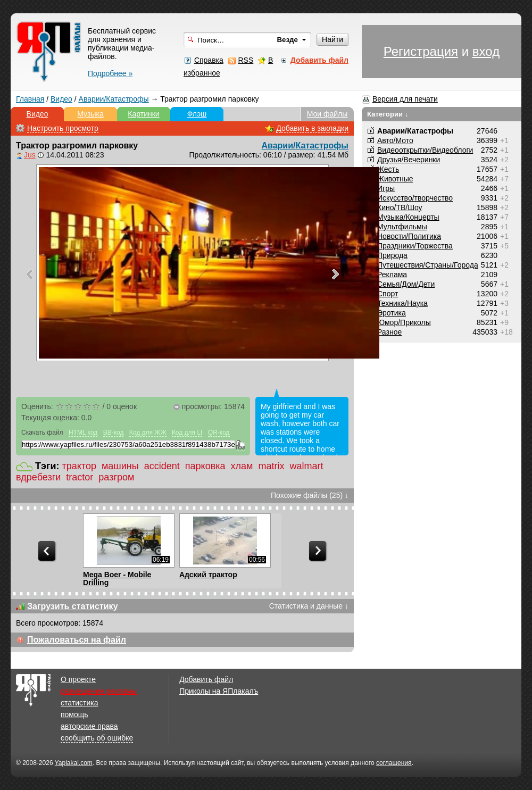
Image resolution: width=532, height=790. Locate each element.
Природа (392, 255)
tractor (80, 477)
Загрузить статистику (73, 606)
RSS (246, 60)
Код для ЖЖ (148, 433)
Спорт (388, 294)
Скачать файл (42, 433)
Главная (30, 99)
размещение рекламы (99, 691)
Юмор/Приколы (404, 322)
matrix (271, 466)
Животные (395, 179)
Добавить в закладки (312, 128)
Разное (389, 332)
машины (120, 466)
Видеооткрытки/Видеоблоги (425, 150)
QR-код (219, 433)
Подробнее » (110, 73)
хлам (242, 466)
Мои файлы (327, 114)
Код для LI (187, 433)
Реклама (392, 275)
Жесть (388, 169)
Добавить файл (206, 679)
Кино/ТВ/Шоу (400, 207)
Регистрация (421, 51)
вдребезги (38, 477)
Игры (386, 188)
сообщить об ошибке (97, 738)
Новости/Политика (409, 236)
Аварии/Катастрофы (114, 99)
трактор (79, 466)
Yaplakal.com (74, 763)
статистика (79, 703)
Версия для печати (405, 99)
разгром (116, 477)
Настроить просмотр (63, 128)
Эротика (392, 313)
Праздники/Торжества (415, 246)
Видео (61, 99)
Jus (30, 155)
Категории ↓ (388, 114)
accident (162, 466)
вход (486, 51)
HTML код (83, 433)
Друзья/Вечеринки (409, 160)
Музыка (90, 114)
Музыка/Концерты (408, 217)
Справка (209, 60)
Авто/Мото (395, 140)
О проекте (78, 679)
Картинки (143, 114)
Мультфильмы (402, 227)
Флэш (197, 114)
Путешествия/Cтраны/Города (428, 265)
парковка (205, 466)
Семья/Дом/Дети (406, 284)
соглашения (394, 763)
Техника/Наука (402, 303)
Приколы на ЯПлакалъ (219, 691)
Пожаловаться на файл (77, 640)
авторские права (89, 726)
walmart (306, 466)
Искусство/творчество (415, 198)
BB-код (114, 433)
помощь (74, 714)
